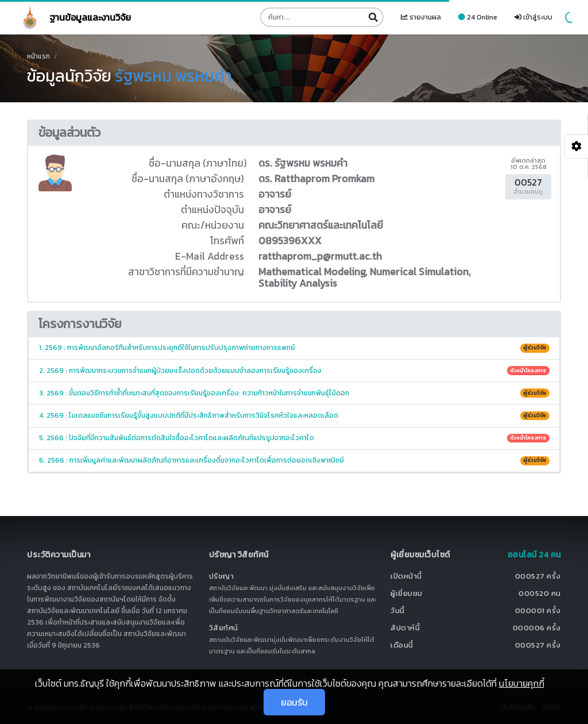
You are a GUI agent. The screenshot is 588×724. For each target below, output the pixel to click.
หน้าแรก (38, 56)
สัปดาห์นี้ (405, 628)
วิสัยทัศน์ (224, 628)
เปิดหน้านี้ (406, 576)
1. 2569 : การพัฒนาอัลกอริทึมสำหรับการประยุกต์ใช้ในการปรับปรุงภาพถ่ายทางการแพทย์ (294, 348)
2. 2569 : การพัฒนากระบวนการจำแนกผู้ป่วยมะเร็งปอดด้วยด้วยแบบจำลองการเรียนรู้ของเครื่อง (294, 371)
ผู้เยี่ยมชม (407, 593)
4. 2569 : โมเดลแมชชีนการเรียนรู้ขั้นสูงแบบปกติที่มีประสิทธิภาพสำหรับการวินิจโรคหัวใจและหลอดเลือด (294, 415)
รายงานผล (421, 17)
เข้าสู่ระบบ (533, 17)
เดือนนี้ (402, 645)
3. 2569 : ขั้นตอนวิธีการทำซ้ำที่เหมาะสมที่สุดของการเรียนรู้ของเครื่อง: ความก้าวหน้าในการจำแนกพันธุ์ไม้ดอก (294, 393)
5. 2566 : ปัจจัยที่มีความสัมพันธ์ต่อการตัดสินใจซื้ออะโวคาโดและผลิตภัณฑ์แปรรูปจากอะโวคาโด (294, 438)
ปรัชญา (222, 576)
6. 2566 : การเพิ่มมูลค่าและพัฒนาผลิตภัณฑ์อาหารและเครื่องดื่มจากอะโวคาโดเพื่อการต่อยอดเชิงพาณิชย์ (294, 460)
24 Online (478, 17)
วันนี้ (398, 611)
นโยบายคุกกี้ (522, 683)
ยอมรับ (294, 702)
